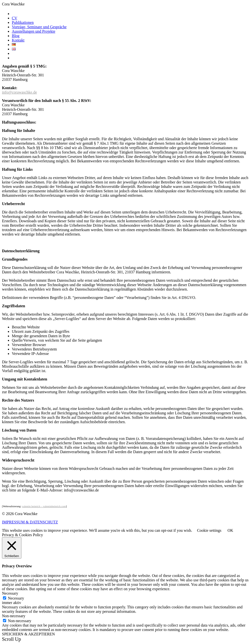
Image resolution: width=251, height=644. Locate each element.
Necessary (16, 598)
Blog (16, 36)
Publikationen (23, 22)
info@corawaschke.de (19, 92)
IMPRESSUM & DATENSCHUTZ (30, 522)
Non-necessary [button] (14, 616)
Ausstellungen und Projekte (34, 31)
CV (15, 18)
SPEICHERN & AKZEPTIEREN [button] (28, 634)
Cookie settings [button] (209, 530)
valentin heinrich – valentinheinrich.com (44, 506)
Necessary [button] (10, 593)
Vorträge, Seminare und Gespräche (39, 27)
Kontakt (18, 40)
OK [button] (230, 530)
